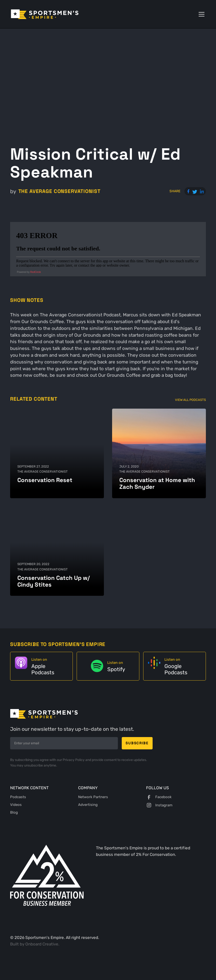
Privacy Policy (74, 760)
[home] (45, 14)
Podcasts (18, 797)
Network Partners (93, 797)
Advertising (88, 805)
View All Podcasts (190, 400)
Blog (14, 812)
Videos (16, 805)
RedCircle (36, 272)
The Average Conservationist (59, 191)
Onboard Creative (42, 944)
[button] (201, 14)
